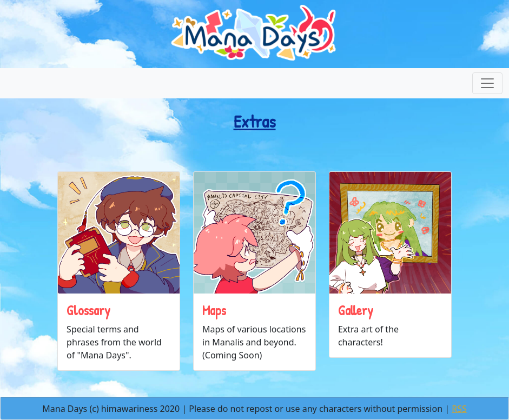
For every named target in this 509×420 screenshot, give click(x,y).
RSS (459, 409)
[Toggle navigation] (487, 83)
